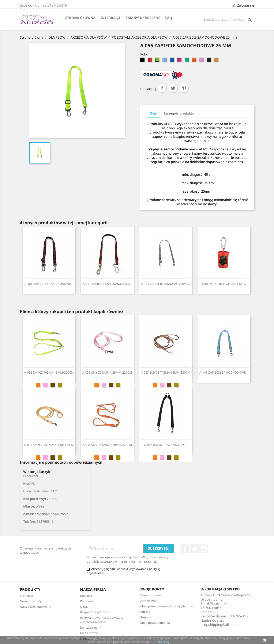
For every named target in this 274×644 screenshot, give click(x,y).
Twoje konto (152, 589)
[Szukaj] (228, 19)
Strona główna (80, 18)
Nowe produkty (31, 601)
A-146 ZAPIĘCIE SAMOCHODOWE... (224, 372)
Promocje (26, 596)
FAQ (169, 18)
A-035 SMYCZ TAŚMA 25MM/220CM (107, 372)
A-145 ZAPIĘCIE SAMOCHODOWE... (166, 284)
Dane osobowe (151, 595)
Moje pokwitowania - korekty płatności (167, 606)
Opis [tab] (153, 113)
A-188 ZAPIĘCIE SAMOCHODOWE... (49, 284)
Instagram (204, 549)
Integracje (111, 18)
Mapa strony (89, 633)
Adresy (145, 612)
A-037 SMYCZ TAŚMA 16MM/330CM (166, 372)
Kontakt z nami (91, 627)
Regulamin (88, 601)
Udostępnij (162, 88)
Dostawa (86, 596)
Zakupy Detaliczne (143, 18)
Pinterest (184, 88)
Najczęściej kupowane (35, 607)
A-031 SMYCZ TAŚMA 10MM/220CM (107, 445)
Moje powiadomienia (155, 623)
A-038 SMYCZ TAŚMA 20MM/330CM (49, 445)
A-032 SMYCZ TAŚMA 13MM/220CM (49, 372)
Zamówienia (149, 601)
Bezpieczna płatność (95, 612)
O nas (84, 607)
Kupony (146, 617)
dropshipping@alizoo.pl (219, 625)
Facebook (185, 549)
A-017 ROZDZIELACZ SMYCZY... (166, 445)
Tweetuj (173, 88)
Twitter (194, 549)
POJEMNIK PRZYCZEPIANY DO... (224, 284)
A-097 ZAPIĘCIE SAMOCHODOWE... (107, 284)
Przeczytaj (162, 642)
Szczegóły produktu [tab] (179, 113)
